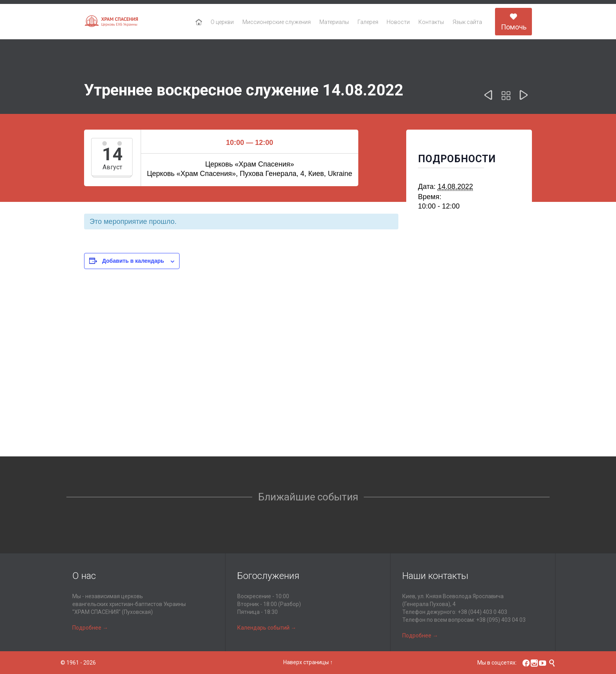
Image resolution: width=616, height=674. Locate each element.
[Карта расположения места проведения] (308, 388)
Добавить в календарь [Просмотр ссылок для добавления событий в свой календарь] (133, 261)
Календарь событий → (267, 628)
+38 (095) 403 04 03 (501, 620)
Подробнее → (90, 628)
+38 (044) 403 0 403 (482, 612)
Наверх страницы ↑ (308, 662)
